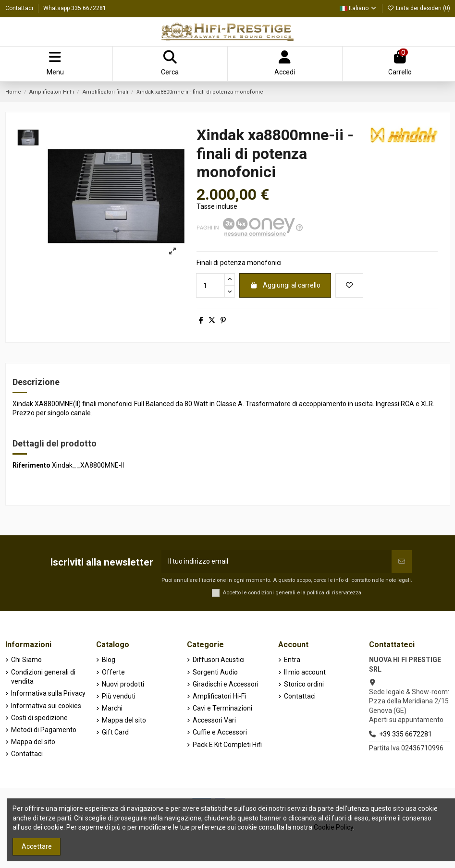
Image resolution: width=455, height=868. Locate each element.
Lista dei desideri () (419, 8)
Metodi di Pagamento (44, 730)
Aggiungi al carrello (285, 285)
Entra (292, 660)
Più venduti (119, 696)
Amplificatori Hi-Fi (219, 696)
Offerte (113, 672)
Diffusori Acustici (219, 660)
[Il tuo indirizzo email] (277, 561)
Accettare (37, 846)
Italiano (358, 8)
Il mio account (305, 672)
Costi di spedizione (39, 718)
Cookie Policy (333, 827)
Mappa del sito (33, 742)
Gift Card (115, 732)
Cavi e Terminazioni (222, 708)
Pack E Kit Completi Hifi (227, 745)
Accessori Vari (214, 720)
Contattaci (20, 8)
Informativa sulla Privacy (48, 693)
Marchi (112, 708)
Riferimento (31, 465)
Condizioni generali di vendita (43, 677)
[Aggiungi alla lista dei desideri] (349, 285)
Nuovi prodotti (123, 684)
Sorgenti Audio (215, 672)
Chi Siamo (26, 660)
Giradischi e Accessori (226, 684)
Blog (109, 660)
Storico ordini (304, 684)
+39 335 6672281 (406, 734)
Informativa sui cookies (46, 706)
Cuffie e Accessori (220, 732)
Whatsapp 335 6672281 (75, 8)
